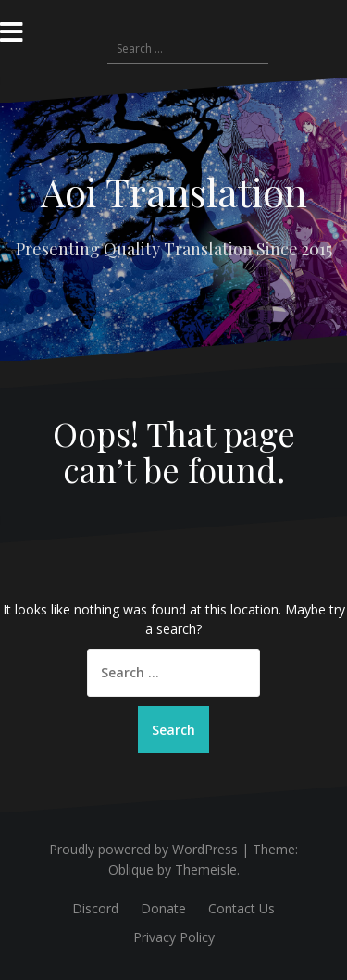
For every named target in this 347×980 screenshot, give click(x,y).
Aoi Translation (174, 192)
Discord (95, 908)
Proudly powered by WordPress (143, 849)
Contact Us (242, 908)
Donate (163, 908)
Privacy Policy (174, 937)
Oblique (131, 869)
